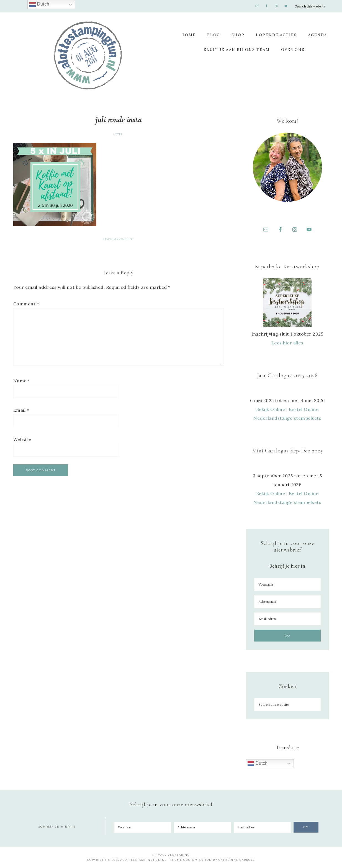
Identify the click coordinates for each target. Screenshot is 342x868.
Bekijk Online (271, 409)
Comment (26, 304)
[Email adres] (287, 619)
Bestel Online (304, 409)
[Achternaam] (287, 602)
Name (22, 381)
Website (22, 439)
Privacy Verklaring (171, 855)
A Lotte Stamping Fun (88, 55)
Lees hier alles (287, 343)
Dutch (258, 764)
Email (21, 410)
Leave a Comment (119, 239)
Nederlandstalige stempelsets (287, 418)
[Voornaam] (287, 584)
